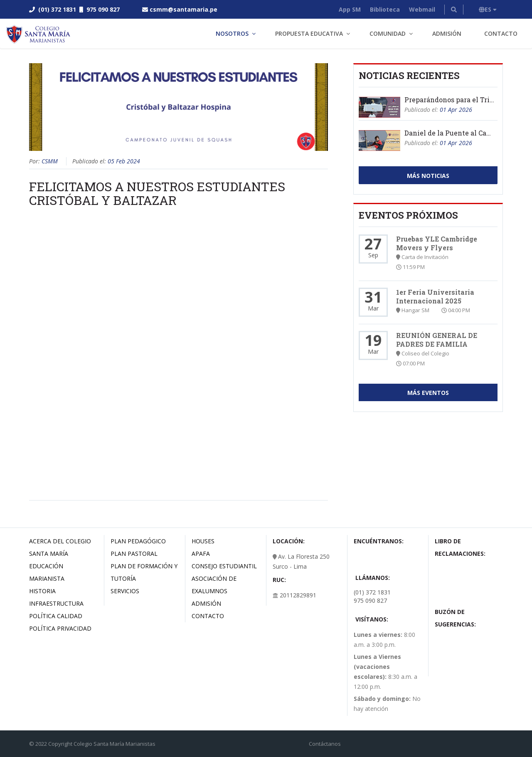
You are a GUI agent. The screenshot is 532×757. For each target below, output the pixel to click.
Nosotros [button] (232, 33)
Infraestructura (56, 603)
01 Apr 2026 (456, 110)
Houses (203, 541)
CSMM (50, 161)
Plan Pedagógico (138, 541)
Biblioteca (385, 9)
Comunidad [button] (388, 33)
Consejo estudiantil (224, 566)
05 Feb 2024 (124, 161)
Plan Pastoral (134, 554)
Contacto (501, 33)
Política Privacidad (60, 628)
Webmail (422, 9)
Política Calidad (56, 616)
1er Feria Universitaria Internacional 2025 (435, 296)
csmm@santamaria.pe (183, 9)
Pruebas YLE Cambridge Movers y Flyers (437, 243)
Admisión (447, 33)
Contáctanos (325, 744)
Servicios (125, 591)
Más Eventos (428, 393)
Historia (42, 591)
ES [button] (488, 9)
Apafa (201, 554)
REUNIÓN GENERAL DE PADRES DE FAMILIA (437, 340)
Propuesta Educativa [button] (309, 33)
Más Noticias (428, 176)
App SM (350, 9)
